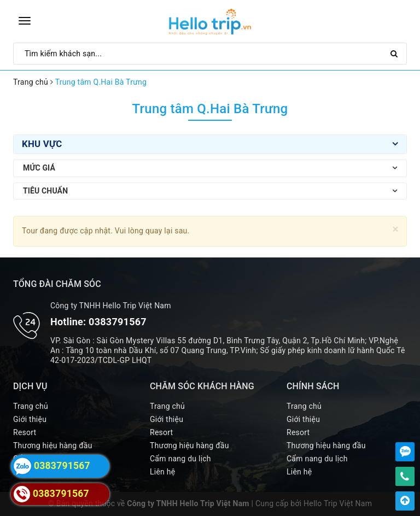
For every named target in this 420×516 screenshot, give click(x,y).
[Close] (396, 229)
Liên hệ (162, 472)
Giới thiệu (30, 419)
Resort (25, 432)
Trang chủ (31, 406)
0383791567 (118, 322)
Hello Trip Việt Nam (338, 503)
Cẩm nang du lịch (180, 459)
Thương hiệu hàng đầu (53, 445)
